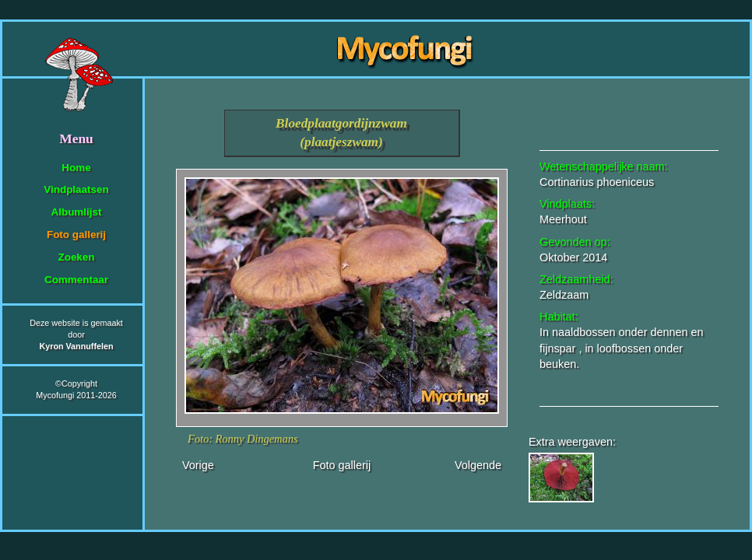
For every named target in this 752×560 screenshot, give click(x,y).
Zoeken (76, 257)
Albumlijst (77, 212)
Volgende (478, 465)
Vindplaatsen (76, 189)
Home (76, 168)
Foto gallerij (76, 234)
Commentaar (76, 280)
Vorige (198, 465)
